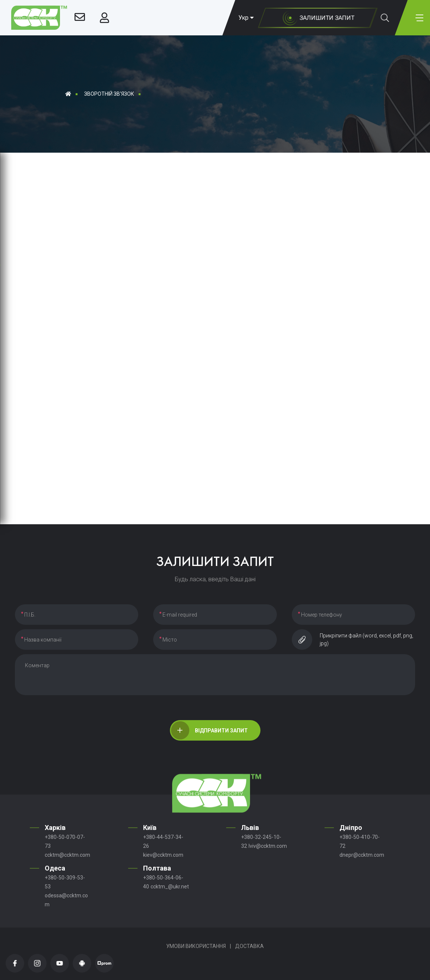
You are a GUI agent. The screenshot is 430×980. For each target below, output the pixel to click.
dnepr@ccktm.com (362, 855)
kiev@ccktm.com (163, 855)
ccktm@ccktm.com (67, 855)
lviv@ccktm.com (268, 846)
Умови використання (196, 946)
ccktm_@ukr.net (170, 887)
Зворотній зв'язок (109, 94)
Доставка (249, 946)
